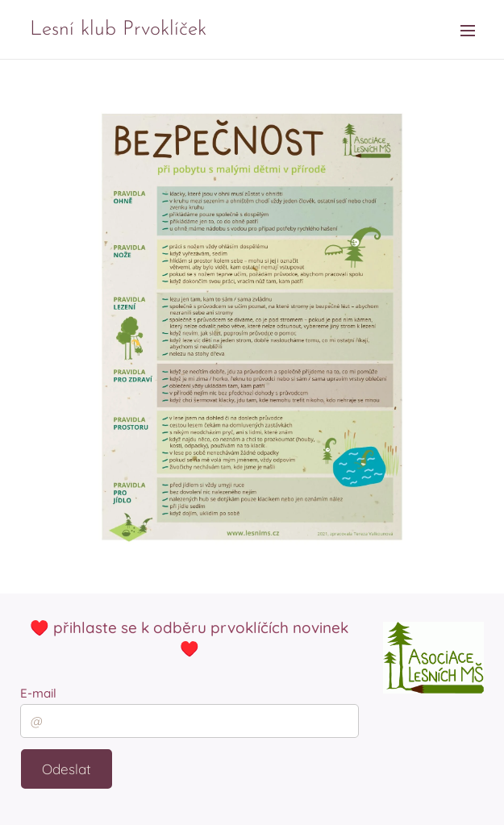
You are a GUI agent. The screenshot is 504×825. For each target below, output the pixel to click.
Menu (468, 31)
